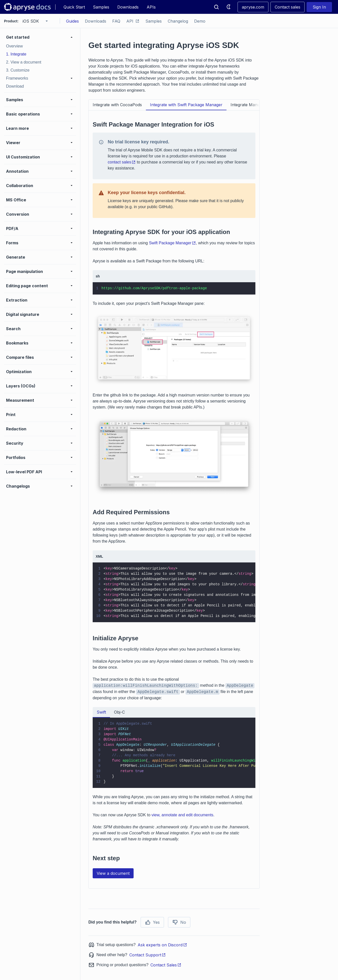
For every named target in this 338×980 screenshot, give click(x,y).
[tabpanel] (174, 497)
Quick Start (74, 7)
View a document (113, 873)
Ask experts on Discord (162, 945)
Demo (200, 21)
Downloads (128, 7)
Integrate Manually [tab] (248, 105)
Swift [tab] (101, 712)
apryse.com (253, 7)
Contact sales (288, 7)
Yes (152, 922)
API (133, 21)
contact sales (122, 162)
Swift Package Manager (172, 243)
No (179, 922)
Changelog (178, 21)
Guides (72, 21)
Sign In (319, 7)
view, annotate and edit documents (182, 815)
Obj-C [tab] (119, 712)
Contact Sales (166, 965)
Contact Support (148, 955)
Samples (101, 7)
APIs (151, 7)
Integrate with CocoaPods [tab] (117, 105)
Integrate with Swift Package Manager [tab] (186, 105)
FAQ (116, 21)
